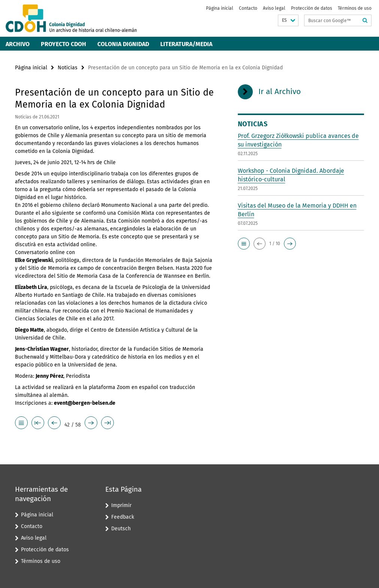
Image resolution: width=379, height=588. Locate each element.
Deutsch (121, 529)
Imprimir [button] (121, 505)
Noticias (68, 68)
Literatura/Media (186, 44)
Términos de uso (355, 8)
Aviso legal (274, 8)
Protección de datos (312, 8)
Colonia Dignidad (123, 44)
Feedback (123, 517)
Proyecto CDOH (63, 44)
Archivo (18, 44)
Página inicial (220, 8)
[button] (288, 20)
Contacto (248, 8)
